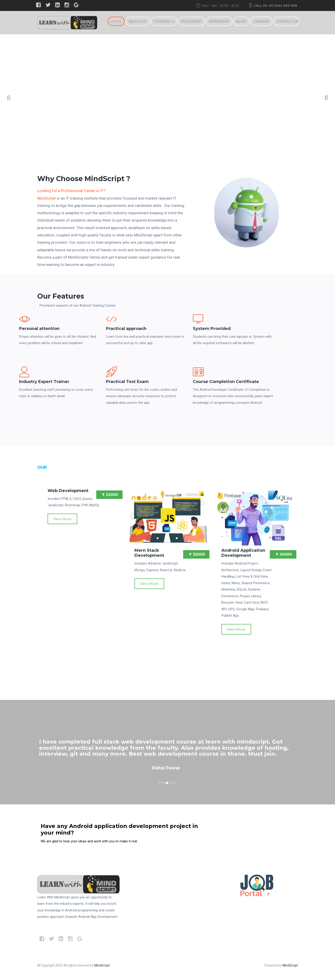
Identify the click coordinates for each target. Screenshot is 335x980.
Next (324, 98)
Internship (219, 21)
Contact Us (288, 21)
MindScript (47, 198)
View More (62, 519)
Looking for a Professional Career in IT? (71, 191)
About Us (138, 21)
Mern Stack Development (149, 553)
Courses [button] (164, 21)
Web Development (68, 491)
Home (116, 21)
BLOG (241, 21)
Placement (192, 21)
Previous (11, 98)
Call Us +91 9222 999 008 (275, 5)
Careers (261, 21)
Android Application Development (243, 553)
